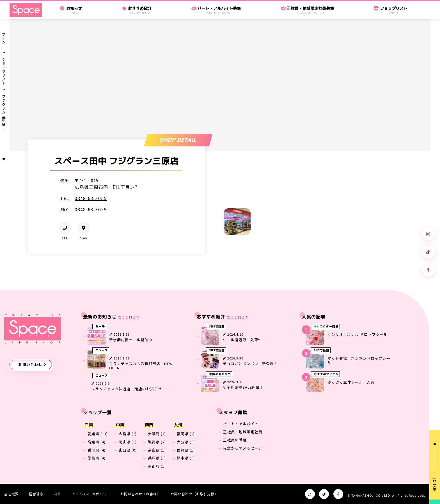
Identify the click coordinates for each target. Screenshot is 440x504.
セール (100, 327)
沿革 (57, 494)
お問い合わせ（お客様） (140, 494)
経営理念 (36, 494)
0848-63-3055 (91, 198)
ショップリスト (4, 71)
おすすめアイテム (326, 374)
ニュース (102, 350)
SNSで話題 (217, 327)
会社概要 (12, 494)
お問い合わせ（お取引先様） (194, 494)
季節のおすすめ (220, 374)
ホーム (4, 38)
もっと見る (129, 317)
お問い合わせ (30, 364)
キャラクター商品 (326, 327)
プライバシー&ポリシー (91, 494)
